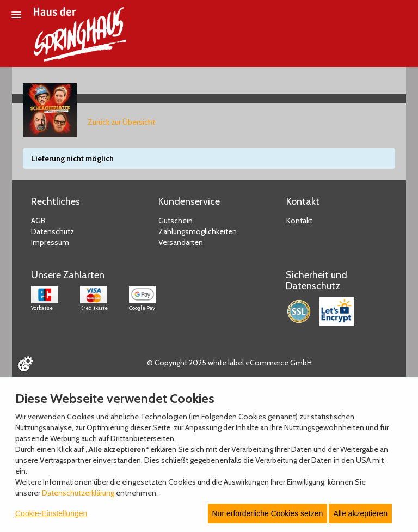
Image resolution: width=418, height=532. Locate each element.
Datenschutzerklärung (78, 493)
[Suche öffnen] (404, 15)
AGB (38, 221)
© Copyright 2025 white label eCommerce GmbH (229, 363)
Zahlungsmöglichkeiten (198, 231)
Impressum (50, 242)
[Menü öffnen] (16, 15)
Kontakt (299, 221)
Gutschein (176, 221)
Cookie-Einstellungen (51, 513)
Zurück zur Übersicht (121, 122)
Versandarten (181, 242)
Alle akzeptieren (360, 513)
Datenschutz (53, 231)
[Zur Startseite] (80, 34)
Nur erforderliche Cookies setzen (268, 513)
